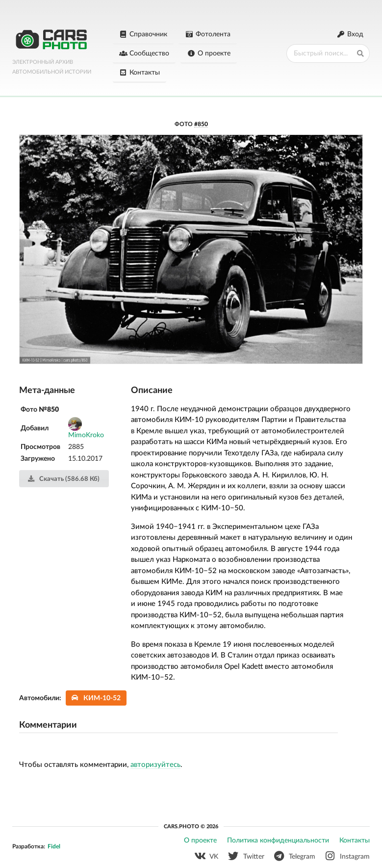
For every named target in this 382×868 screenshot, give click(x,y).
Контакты (140, 73)
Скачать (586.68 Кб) (64, 479)
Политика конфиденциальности (278, 841)
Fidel (54, 846)
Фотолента (208, 34)
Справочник (143, 34)
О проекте (209, 53)
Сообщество (144, 53)
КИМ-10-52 (96, 698)
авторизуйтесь (155, 765)
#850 (201, 124)
